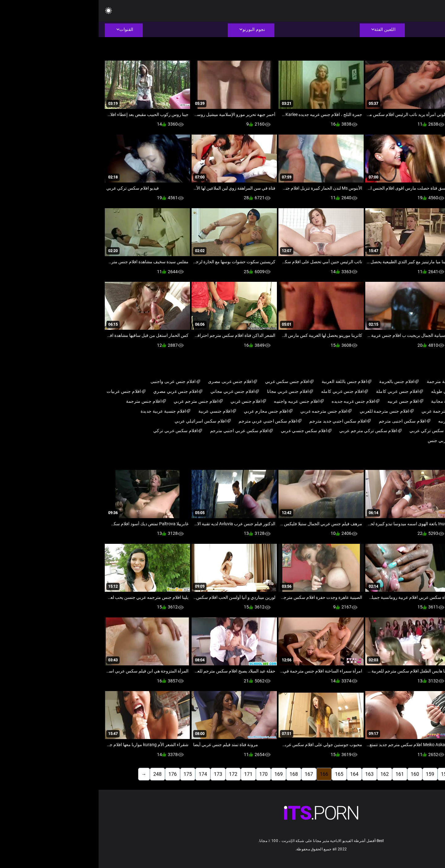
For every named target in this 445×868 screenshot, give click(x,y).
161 (301, 774)
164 (256, 774)
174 (104, 774)
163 (271, 774)
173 (119, 774)
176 (74, 774)
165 (241, 774)
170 (165, 774)
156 (377, 774)
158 (347, 774)
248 (59, 774)
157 (362, 774)
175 (89, 774)
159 (331, 774)
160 (316, 774)
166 (225, 774)
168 (195, 774)
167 (210, 774)
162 (286, 774)
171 (150, 774)
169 (180, 774)
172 (135, 774)
